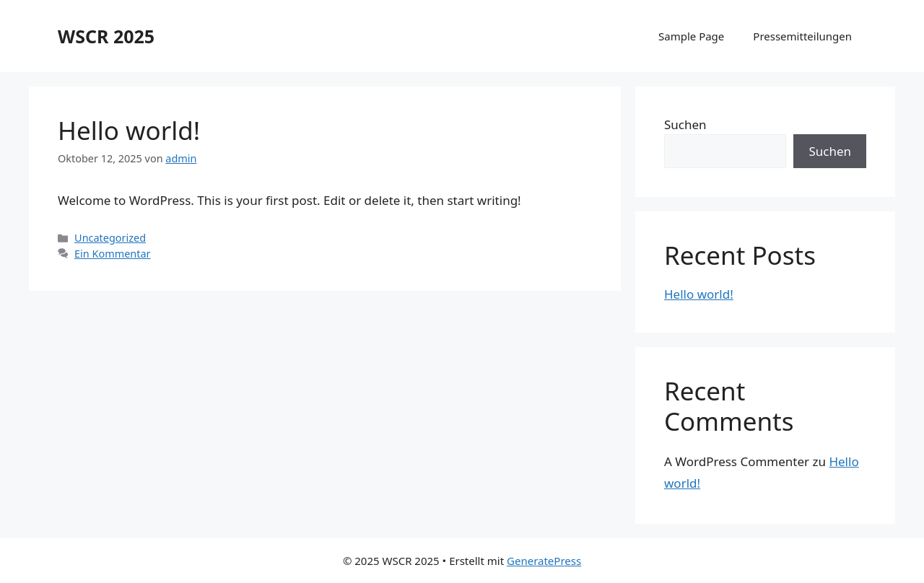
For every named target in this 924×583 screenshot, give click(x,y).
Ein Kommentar (112, 254)
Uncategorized (110, 238)
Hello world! (129, 130)
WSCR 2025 (106, 36)
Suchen (685, 124)
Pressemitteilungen (802, 36)
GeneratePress (544, 561)
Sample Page (691, 36)
